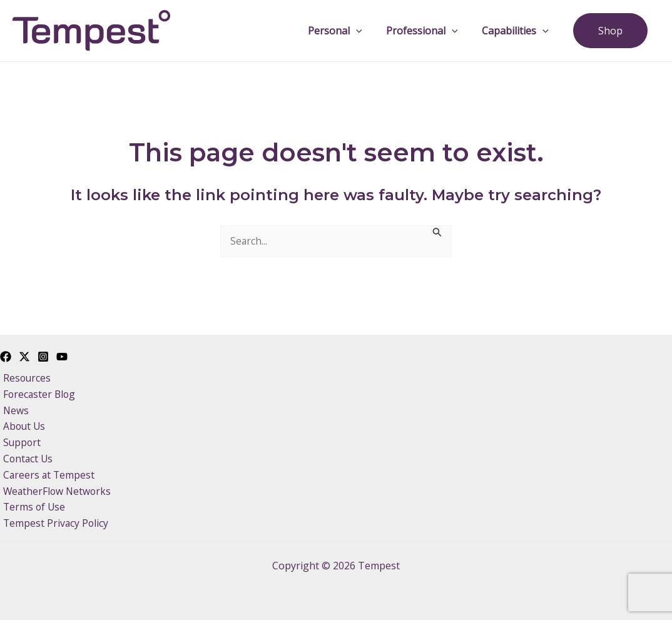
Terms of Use (32, 507)
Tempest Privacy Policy (53, 524)
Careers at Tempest (47, 474)
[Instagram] (43, 353)
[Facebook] (6, 353)
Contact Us (26, 457)
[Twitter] (24, 353)
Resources (24, 375)
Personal (349, 31)
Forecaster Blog (37, 391)
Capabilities (522, 31)
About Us (22, 424)
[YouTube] (62, 353)
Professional (433, 31)
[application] (370, 31)
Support (19, 441)
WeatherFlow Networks (55, 490)
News (13, 408)
